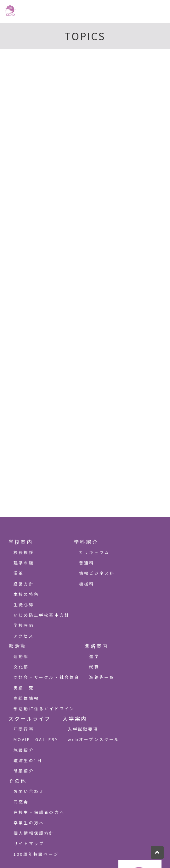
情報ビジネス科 (97, 573)
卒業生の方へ (29, 823)
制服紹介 (24, 771)
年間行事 (24, 729)
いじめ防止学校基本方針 (42, 615)
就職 (94, 667)
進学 (94, 656)
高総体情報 (26, 698)
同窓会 (21, 802)
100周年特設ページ (36, 854)
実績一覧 (24, 688)
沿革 (19, 573)
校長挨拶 (24, 552)
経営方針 (24, 584)
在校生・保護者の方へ (39, 812)
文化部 (21, 667)
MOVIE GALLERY (36, 739)
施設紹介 (24, 750)
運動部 (21, 656)
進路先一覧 (102, 677)
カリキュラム (94, 552)
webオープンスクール (93, 739)
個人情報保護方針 (34, 833)
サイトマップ (29, 843)
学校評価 (24, 625)
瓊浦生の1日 (28, 760)
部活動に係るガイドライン (44, 709)
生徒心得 (24, 604)
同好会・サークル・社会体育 (47, 677)
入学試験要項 (83, 729)
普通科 (87, 563)
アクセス (24, 636)
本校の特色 (26, 594)
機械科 (87, 584)
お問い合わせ (29, 791)
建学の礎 (24, 563)
